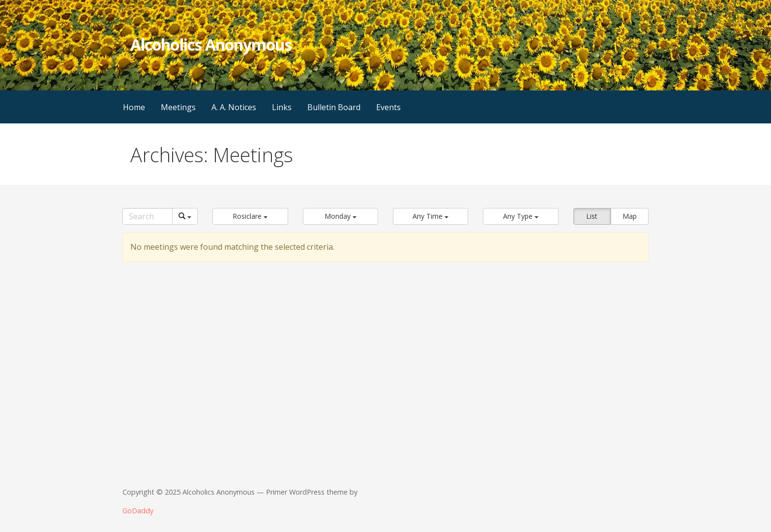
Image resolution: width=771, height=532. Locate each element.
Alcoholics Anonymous (211, 44)
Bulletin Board (334, 107)
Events (388, 107)
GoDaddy (138, 511)
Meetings (178, 107)
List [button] (592, 216)
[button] (250, 216)
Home (134, 107)
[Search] (148, 216)
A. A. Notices (234, 107)
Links (282, 107)
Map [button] (630, 216)
